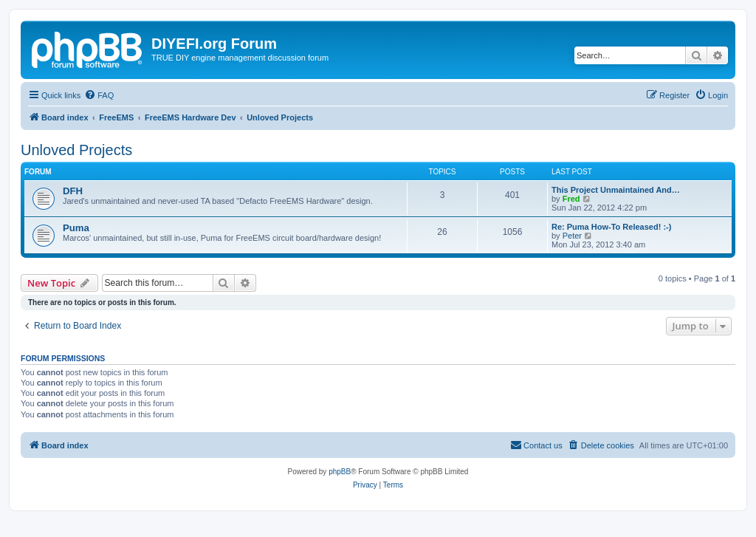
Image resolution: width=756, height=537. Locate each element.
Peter (572, 236)
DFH (73, 191)
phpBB (340, 472)
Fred (571, 199)
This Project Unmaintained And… (616, 190)
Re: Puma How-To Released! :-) (611, 227)
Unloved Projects (76, 150)
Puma (76, 228)
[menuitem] (99, 95)
